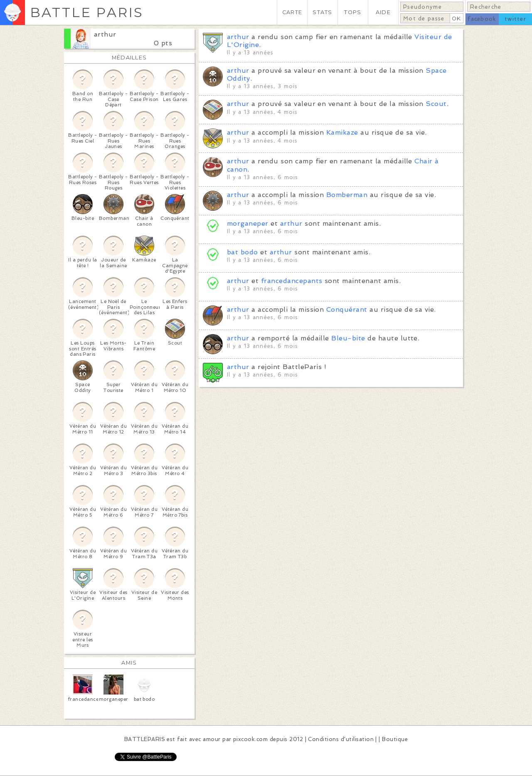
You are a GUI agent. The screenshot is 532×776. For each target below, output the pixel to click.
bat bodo (243, 252)
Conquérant (347, 309)
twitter (515, 19)
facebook (482, 19)
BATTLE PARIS (87, 12)
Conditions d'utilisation (341, 739)
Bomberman (347, 195)
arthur (105, 34)
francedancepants (292, 281)
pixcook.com (250, 739)
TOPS (353, 12)
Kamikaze (342, 132)
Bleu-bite (348, 338)
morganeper (248, 223)
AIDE (383, 12)
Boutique (395, 739)
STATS (322, 12)
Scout (436, 104)
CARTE (292, 12)
